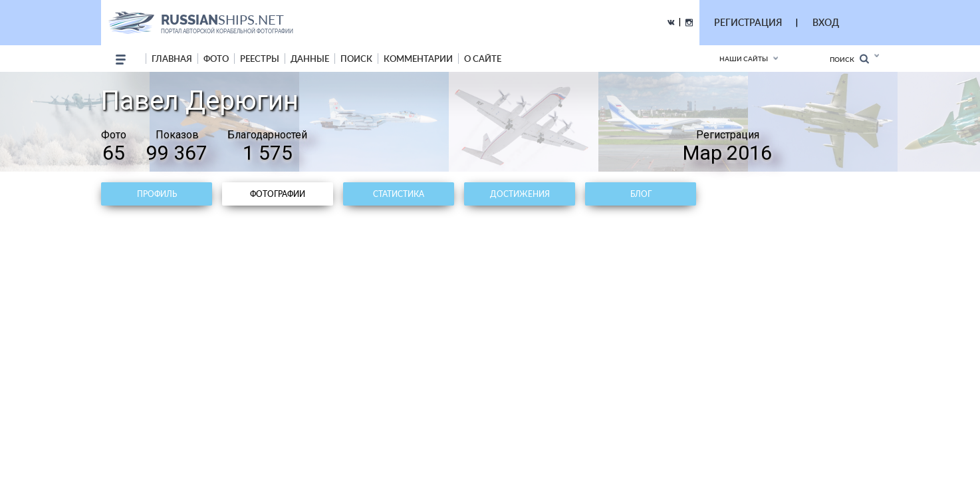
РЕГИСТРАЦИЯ (748, 22)
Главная (172, 59)
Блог (641, 194)
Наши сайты (744, 59)
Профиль (157, 194)
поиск (356, 59)
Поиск (849, 59)
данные (310, 59)
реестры (260, 59)
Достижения (520, 194)
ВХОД (826, 22)
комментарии (418, 59)
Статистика (399, 194)
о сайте (483, 59)
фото (216, 59)
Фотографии (278, 194)
